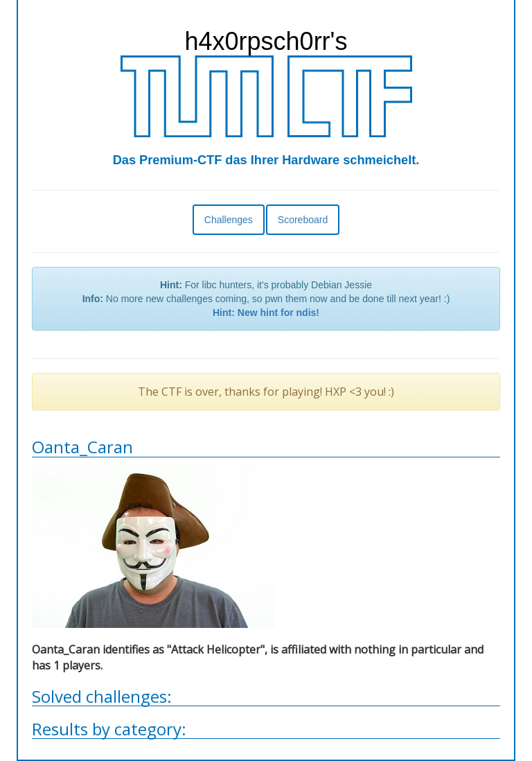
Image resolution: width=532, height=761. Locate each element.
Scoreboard (303, 220)
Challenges (229, 220)
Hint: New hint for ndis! (266, 313)
